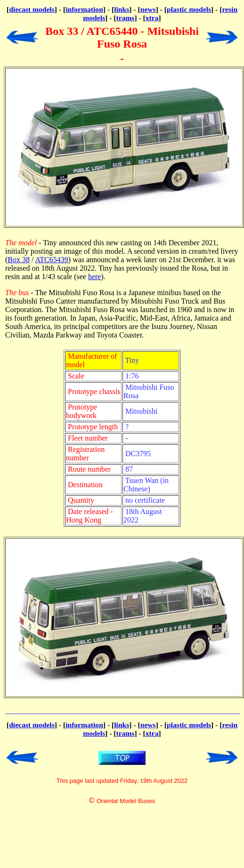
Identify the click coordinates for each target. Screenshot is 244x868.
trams (125, 18)
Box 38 (19, 260)
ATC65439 (52, 260)
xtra (152, 18)
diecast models (32, 9)
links (122, 9)
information (84, 9)
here (95, 277)
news (148, 9)
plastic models (189, 9)
